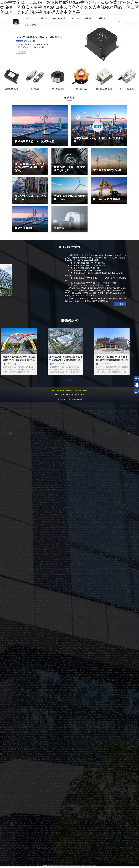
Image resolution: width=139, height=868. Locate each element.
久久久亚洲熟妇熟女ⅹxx (91, 642)
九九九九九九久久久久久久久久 (87, 420)
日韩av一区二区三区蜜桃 (112, 511)
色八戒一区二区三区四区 (74, 637)
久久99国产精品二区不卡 (69, 694)
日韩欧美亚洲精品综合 (37, 859)
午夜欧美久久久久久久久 (55, 711)
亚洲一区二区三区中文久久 (96, 553)
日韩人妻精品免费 (21, 538)
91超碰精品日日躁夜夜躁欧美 (117, 674)
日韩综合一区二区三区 (31, 524)
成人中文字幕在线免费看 (60, 538)
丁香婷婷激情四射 (42, 556)
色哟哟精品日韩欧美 (65, 484)
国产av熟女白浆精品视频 (59, 768)
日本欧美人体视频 (90, 437)
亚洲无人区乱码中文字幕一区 (80, 578)
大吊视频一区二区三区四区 (85, 472)
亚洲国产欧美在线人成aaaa (54, 452)
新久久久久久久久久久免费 (72, 551)
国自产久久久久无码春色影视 (42, 645)
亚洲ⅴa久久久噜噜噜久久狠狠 (95, 778)
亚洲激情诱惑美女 (95, 501)
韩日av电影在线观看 (110, 682)
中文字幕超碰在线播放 (80, 822)
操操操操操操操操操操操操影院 (29, 622)
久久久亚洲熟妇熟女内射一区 (57, 849)
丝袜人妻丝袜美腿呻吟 (22, 442)
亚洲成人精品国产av (26, 837)
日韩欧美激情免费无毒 (59, 600)
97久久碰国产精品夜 (71, 449)
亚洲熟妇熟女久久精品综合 (40, 573)
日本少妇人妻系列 (96, 541)
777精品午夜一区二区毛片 (58, 578)
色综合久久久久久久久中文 (26, 812)
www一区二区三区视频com (116, 417)
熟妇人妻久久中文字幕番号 (94, 854)
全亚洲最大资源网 (40, 551)
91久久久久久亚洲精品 (27, 674)
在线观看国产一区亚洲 (115, 736)
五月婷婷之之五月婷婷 (70, 511)
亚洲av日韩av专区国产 (63, 699)
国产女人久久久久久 (116, 457)
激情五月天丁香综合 (75, 519)
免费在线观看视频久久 (59, 491)
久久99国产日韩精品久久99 (47, 484)
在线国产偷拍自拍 (112, 445)
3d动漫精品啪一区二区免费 (65, 761)
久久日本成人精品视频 (94, 477)
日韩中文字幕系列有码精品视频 (59, 738)
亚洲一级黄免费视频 (42, 612)
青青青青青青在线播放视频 (85, 546)
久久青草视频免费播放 (24, 516)
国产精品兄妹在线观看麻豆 (90, 837)
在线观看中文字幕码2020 (37, 449)
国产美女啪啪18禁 (74, 412)
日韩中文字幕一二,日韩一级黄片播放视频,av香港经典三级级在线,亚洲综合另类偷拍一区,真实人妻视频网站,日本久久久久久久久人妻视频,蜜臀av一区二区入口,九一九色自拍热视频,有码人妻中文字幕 (69, 7)
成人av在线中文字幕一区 (61, 561)
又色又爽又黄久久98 (37, 509)
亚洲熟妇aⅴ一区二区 (36, 440)
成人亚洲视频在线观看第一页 (79, 785)
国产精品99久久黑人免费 (96, 721)
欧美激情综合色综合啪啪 (103, 667)
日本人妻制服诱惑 (98, 417)
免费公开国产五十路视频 (90, 704)
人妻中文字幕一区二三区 (114, 854)
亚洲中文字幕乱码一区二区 (78, 731)
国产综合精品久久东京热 (29, 677)
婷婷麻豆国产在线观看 (22, 632)
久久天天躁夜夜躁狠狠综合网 (100, 499)
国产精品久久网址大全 (38, 714)
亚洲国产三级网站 (55, 598)
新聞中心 (89, 18)
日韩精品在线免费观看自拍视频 (77, 499)
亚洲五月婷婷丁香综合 (90, 756)
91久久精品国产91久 (29, 432)
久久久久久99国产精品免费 (101, 578)
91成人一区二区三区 (93, 600)
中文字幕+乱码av (70, 445)
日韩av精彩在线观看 (83, 761)
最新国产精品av (76, 415)
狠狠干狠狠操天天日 (36, 778)
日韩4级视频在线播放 (21, 509)
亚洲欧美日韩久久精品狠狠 (55, 509)
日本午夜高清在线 (101, 422)
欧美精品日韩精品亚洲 (76, 491)
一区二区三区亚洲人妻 (85, 679)
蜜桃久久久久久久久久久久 (88, 528)
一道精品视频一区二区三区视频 (55, 728)
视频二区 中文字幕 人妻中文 (29, 825)
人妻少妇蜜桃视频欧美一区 (69, 696)
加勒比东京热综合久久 (118, 607)
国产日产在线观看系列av (23, 790)
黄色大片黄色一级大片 (38, 482)
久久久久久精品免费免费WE (85, 805)
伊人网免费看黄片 (74, 595)
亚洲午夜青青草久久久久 (32, 699)
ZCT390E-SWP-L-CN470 (30, 43)
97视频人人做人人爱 (86, 447)
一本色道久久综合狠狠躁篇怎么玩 (69, 686)
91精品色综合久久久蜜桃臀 (116, 775)
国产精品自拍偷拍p (55, 847)
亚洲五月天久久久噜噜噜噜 (68, 603)
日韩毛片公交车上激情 (69, 669)
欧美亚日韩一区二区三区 (47, 751)
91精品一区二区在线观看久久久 (54, 741)
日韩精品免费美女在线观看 (49, 677)
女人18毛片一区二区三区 (37, 566)
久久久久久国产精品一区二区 (40, 627)
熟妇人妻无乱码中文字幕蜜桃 (74, 719)
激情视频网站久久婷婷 (70, 807)
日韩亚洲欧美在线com (54, 859)
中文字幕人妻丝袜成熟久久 (24, 454)
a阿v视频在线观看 (54, 472)
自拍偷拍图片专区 (91, 516)
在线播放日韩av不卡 (116, 731)
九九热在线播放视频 (44, 840)
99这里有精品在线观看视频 (63, 635)
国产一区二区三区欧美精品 (80, 862)
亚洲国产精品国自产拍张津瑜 (118, 620)
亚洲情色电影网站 (47, 761)
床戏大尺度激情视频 (115, 694)
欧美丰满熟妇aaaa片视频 (22, 578)
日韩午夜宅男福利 (54, 679)
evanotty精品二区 (66, 677)
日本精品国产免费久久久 (87, 625)
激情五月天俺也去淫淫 (40, 598)
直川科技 (102, 18)
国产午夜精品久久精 (22, 659)
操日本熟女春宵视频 (68, 494)
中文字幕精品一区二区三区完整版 (109, 546)
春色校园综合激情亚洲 (81, 840)
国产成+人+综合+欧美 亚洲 (103, 561)
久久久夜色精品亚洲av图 (67, 435)
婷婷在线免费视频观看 (46, 457)
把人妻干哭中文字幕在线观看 (87, 494)
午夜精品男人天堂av (97, 445)
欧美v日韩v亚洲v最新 (98, 598)
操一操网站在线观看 (31, 528)
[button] (10, 434)
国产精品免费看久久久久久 (106, 575)
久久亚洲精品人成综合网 (23, 607)
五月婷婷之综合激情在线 (55, 854)
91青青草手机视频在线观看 (112, 647)
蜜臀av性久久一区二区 (115, 815)
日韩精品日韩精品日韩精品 (93, 835)
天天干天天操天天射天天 (53, 425)
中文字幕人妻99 (91, 844)
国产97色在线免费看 (111, 610)
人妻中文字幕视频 (54, 662)
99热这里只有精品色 (64, 751)
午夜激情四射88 (48, 699)
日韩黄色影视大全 (78, 474)
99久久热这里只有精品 (45, 514)
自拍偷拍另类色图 (94, 487)
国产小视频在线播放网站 (68, 607)
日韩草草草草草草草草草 (50, 810)
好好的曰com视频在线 (114, 632)
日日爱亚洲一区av (29, 800)
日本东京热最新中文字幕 (74, 778)
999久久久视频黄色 (82, 652)
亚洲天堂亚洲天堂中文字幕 (109, 664)
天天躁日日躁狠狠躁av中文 (108, 689)
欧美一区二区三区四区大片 (50, 504)
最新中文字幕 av (110, 768)
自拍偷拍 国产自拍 (49, 686)
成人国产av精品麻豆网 (80, 531)
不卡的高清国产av (71, 452)
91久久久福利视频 (35, 758)
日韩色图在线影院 (94, 864)
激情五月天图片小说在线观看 (107, 472)
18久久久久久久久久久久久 (78, 849)
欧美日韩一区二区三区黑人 (81, 548)
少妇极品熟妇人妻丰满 (90, 612)
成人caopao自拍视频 (78, 630)
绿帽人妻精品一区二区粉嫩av (62, 462)
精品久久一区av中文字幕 (63, 605)
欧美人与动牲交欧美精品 (46, 640)
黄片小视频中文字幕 (108, 657)
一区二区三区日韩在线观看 (49, 528)
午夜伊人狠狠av (83, 445)
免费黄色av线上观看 (51, 546)
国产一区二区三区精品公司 (117, 862)
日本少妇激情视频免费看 (92, 415)
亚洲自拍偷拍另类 (90, 519)
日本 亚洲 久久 (53, 607)
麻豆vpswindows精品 (117, 595)
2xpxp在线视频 (40, 837)
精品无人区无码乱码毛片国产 (25, 514)
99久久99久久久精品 (25, 474)
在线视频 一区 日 (36, 835)
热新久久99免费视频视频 (101, 548)
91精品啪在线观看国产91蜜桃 (117, 558)
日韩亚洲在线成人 (86, 694)
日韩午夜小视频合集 (92, 566)
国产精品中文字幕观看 (42, 595)
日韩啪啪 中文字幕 (51, 440)
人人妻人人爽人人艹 (40, 516)
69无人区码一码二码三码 (89, 664)
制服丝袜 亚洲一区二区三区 (110, 788)
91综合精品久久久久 (45, 795)
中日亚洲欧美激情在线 (54, 684)
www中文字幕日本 (87, 667)
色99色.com (75, 704)
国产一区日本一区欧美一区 (26, 647)
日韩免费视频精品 (36, 719)
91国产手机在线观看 (62, 763)
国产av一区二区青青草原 (25, 487)
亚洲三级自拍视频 (44, 467)
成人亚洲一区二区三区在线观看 (33, 511)
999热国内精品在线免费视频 (98, 765)
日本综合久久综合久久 (54, 867)
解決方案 (75, 18)
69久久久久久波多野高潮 (78, 454)
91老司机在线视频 (83, 598)
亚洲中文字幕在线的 (80, 536)
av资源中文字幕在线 (114, 822)
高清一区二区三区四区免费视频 (67, 457)
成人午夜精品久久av (80, 432)
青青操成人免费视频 (46, 583)
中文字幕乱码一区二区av (68, 479)
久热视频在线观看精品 (49, 531)
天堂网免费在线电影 (55, 449)
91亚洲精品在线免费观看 (94, 719)
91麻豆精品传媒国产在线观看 (111, 711)
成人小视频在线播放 (77, 566)
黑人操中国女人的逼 (32, 570)
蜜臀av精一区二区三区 (101, 514)
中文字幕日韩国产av (60, 820)
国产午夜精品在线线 (72, 667)
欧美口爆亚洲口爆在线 (113, 469)
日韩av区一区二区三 (106, 716)
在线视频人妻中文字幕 (108, 568)
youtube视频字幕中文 (91, 728)
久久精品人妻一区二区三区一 (37, 724)
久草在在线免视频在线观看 (106, 521)
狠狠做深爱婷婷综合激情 (102, 669)
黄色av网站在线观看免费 (40, 610)
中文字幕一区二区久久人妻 (84, 709)
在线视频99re (28, 551)
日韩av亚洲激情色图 (93, 491)
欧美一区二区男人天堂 (87, 464)
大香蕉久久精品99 (100, 543)
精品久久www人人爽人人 (79, 538)
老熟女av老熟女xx (82, 459)
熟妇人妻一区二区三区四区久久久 (47, 694)
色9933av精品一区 (115, 427)
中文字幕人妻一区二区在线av (49, 568)
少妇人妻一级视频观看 (91, 526)
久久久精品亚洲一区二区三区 (110, 612)
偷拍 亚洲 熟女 (103, 412)
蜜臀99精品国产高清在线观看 (42, 442)
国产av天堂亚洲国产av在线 (35, 711)
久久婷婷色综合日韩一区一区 (58, 566)
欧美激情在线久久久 (105, 437)
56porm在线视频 (93, 590)
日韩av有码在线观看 (63, 674)
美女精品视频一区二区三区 (113, 524)
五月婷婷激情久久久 (77, 583)
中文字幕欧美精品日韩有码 (117, 778)
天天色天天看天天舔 (105, 795)
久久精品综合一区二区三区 (78, 501)
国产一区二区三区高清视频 (99, 538)
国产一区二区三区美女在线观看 (40, 780)
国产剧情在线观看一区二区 (87, 795)
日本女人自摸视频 (106, 573)
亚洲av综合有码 (54, 689)
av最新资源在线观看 (44, 501)
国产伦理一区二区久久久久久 (101, 857)
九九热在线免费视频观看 (84, 543)
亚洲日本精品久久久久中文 (40, 864)
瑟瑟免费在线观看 (31, 457)
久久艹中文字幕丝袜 (79, 864)
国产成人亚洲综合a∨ (53, 807)
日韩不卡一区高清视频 (88, 684)
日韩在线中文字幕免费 (96, 832)
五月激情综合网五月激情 (34, 696)
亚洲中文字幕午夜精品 (111, 477)
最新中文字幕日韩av (104, 479)
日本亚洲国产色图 (99, 753)
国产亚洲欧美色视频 (37, 807)
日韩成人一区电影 (57, 659)
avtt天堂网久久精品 (41, 765)
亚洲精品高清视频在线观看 (36, 489)
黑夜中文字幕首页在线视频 (117, 753)
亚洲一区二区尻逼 (87, 422)
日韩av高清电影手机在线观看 (113, 509)
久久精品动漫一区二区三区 (107, 440)
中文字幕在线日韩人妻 (31, 664)
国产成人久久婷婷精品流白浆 (68, 664)
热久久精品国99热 (117, 514)
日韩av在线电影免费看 (41, 691)
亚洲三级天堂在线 (54, 714)
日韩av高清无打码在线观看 (95, 430)
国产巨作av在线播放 (68, 679)
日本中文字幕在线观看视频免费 (90, 682)
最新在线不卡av (53, 652)
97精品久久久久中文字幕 (27, 501)
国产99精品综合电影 (91, 637)
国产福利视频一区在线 (33, 736)
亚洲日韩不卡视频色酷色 (21, 563)
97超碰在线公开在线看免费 (60, 553)
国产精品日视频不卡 (62, 630)
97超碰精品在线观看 (38, 849)
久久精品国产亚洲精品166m (61, 864)
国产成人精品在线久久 (109, 467)
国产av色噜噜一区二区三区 (22, 768)
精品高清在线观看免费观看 (62, 840)
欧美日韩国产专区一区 (105, 714)
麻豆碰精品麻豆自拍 (30, 568)
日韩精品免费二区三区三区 (50, 682)
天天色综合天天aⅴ (80, 487)
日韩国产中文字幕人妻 (80, 699)
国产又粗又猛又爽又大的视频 (21, 499)
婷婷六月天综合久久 (62, 583)
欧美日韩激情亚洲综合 (63, 830)
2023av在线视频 (107, 487)
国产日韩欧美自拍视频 (62, 852)
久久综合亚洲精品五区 (30, 620)
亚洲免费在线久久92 (41, 593)
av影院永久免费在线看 (56, 558)
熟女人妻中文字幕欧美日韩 (30, 506)
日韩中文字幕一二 (81, 827)
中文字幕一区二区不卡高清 (65, 417)
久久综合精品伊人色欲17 (82, 462)
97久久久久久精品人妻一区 (80, 763)
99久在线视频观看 (105, 528)
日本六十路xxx (103, 595)
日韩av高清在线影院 (35, 452)
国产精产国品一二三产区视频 (30, 810)
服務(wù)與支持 (60, 18)
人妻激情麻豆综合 (96, 635)
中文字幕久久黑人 (95, 647)
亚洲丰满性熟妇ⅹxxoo (104, 489)
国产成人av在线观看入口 (45, 615)
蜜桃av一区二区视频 (60, 501)
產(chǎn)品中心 (41, 18)
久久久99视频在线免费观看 (88, 607)
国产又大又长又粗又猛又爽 (79, 627)
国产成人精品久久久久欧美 (89, 568)
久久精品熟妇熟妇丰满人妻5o (84, 817)
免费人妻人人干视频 (95, 484)
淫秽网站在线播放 (79, 605)
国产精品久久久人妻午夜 (94, 610)
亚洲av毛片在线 (85, 457)
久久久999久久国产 (59, 533)
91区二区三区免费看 (29, 603)
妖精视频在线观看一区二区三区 (103, 615)
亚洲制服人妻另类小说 (73, 711)
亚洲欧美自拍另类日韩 (97, 775)
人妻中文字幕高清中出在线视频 (90, 511)
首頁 (27, 18)
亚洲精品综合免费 (30, 751)
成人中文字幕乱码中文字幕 (69, 758)
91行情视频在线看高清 (63, 615)
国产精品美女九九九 (92, 657)
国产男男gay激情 (106, 672)
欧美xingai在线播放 (22, 445)
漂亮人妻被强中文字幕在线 (113, 580)
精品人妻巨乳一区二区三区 (23, 543)
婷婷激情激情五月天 (83, 736)
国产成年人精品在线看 (69, 682)
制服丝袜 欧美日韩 (40, 607)
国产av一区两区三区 (39, 472)
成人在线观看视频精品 (90, 803)
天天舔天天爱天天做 (117, 765)
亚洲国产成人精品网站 (27, 857)
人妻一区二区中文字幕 (26, 437)
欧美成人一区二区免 (86, 449)
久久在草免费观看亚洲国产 (97, 427)
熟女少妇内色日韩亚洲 (58, 691)
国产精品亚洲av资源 (81, 635)
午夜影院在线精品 (25, 462)
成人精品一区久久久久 (42, 637)
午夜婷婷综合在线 (21, 491)
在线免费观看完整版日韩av (50, 494)
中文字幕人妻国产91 (116, 536)
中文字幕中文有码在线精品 (27, 726)
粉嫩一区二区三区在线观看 (46, 647)
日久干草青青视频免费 (98, 822)
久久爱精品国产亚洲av (46, 519)
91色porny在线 (104, 516)
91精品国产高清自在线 (62, 793)
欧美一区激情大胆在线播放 (64, 442)
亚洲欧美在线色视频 (64, 432)
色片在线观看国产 (44, 561)
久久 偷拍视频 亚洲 (73, 837)
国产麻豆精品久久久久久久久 (114, 635)
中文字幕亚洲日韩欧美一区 (52, 706)
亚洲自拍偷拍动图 (106, 590)
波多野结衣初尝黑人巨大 (99, 459)
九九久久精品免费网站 (26, 694)
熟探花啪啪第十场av (64, 647)
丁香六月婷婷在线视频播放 (38, 743)
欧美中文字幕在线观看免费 (27, 536)
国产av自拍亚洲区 (117, 840)
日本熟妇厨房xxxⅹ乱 (88, 588)
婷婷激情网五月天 (76, 724)
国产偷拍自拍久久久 (105, 506)
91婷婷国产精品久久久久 (107, 519)
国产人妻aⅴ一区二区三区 (47, 625)
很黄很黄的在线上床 (89, 412)
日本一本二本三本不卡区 (26, 496)
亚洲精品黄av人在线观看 (68, 788)
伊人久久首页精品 (59, 469)
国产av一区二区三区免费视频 (35, 738)
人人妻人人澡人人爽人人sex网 (86, 645)
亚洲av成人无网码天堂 (30, 583)
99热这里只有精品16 (116, 454)
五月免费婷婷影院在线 (28, 467)
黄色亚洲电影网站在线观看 (57, 489)
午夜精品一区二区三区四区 (86, 440)
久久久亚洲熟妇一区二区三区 (113, 415)
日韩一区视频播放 (79, 751)
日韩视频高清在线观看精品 (43, 731)
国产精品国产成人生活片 (71, 622)
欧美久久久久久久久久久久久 (61, 487)
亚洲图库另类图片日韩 (24, 731)
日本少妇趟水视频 (68, 472)
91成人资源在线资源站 (26, 553)
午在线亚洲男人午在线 (60, 627)
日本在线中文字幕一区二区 (98, 432)
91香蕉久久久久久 (74, 585)
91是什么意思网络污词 (43, 533)
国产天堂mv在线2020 (88, 714)
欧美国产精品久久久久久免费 (39, 491)
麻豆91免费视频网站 (101, 679)
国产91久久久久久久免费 (70, 714)
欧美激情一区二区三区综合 (107, 844)
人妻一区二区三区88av (42, 600)
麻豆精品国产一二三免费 (87, 773)
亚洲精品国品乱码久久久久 (40, 701)
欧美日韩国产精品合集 (100, 457)
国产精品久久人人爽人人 (37, 590)
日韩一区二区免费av (84, 435)
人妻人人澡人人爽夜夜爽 (56, 482)
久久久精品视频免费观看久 (91, 533)
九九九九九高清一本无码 (54, 526)
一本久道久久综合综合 (40, 578)
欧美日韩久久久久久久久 (94, 768)
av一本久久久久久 (33, 531)
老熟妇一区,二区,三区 (74, 482)
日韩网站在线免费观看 (106, 654)
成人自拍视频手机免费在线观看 (24, 785)
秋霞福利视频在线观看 (92, 820)
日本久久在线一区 (108, 820)
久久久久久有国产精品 (36, 803)
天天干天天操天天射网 (97, 677)
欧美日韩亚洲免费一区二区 (109, 803)
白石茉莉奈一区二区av (32, 761)
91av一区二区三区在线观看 (69, 506)
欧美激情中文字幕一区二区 (74, 748)
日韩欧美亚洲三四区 (27, 420)
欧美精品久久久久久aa (35, 798)
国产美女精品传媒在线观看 (28, 830)
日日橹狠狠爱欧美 (27, 417)
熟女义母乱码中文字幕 (22, 662)
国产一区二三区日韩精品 (94, 474)
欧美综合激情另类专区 (77, 590)
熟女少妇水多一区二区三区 (75, 558)
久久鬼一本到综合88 (70, 733)
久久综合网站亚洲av (67, 546)
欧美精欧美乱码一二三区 (110, 482)
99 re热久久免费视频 (30, 521)
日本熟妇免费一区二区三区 (107, 452)
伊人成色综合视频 (64, 531)
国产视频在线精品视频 (57, 575)
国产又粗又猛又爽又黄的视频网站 (51, 746)
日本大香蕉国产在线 (84, 417)
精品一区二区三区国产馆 (78, 427)
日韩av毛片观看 (28, 783)
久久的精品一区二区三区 (83, 570)
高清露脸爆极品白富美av (72, 790)
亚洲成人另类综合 (72, 800)
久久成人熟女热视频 (28, 640)
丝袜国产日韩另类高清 (63, 524)
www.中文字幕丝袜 (30, 519)
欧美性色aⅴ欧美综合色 (91, 711)
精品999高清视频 (78, 738)
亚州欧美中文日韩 (41, 721)
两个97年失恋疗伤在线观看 (57, 585)
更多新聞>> (70, 380)
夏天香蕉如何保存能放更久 (92, 859)
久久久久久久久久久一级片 (98, 536)
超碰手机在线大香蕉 (112, 474)
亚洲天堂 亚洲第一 (30, 561)
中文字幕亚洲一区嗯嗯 (44, 496)
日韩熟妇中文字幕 (30, 795)
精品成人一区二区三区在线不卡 (28, 709)
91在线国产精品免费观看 (59, 610)
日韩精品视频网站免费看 (112, 835)
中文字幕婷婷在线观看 (99, 842)
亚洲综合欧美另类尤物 (112, 751)
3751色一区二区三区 (110, 533)
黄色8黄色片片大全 (89, 585)
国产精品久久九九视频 (74, 437)
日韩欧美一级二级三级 (76, 657)
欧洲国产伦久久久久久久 (49, 506)
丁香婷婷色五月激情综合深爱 (70, 617)
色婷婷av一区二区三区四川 (89, 672)
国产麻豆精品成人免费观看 (26, 484)
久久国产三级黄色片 (89, 595)
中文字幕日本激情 (60, 731)
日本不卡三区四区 (105, 756)
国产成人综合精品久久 (94, 583)
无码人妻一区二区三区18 (112, 501)
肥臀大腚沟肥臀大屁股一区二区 (110, 724)
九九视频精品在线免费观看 (40, 832)
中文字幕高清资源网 (74, 573)
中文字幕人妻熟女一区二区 (99, 798)
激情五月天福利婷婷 (104, 625)
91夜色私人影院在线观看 (48, 588)
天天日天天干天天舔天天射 (111, 600)
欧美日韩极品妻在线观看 (99, 743)
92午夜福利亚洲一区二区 (77, 496)
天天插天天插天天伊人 (73, 803)
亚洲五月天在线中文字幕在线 (44, 543)
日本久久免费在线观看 (74, 835)
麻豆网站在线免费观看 (74, 575)
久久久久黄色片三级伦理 (86, 521)
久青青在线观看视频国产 (26, 840)
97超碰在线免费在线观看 (112, 699)
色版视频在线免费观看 (97, 531)
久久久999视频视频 (66, 652)
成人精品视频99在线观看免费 (46, 420)
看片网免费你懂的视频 (77, 580)
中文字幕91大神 (56, 612)
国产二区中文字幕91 (42, 437)
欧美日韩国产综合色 (23, 667)
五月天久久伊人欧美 (94, 509)
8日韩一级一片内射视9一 (112, 484)
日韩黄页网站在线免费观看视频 (109, 504)
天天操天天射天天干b (58, 812)
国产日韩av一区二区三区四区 (66, 773)
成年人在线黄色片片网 (57, 593)
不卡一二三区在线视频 (106, 425)
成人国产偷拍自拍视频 (65, 570)
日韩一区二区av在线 (41, 805)
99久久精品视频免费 (76, 610)
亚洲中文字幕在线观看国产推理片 (61, 805)
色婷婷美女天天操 (89, 489)
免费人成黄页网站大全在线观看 (92, 469)
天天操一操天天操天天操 (25, 689)
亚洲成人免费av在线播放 (53, 464)
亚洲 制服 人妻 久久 (37, 445)
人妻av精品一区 (27, 765)
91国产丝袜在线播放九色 (106, 684)
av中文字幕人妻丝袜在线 (115, 827)
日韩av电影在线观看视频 (82, 615)
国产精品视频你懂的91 (22, 645)
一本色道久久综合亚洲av (42, 499)
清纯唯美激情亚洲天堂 (76, 600)
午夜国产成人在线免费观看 (33, 753)
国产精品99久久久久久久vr (117, 842)
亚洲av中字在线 (72, 593)
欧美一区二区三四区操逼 (103, 447)
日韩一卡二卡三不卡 (61, 454)
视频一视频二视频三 (116, 412)
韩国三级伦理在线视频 (69, 528)
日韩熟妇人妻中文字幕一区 (79, 726)
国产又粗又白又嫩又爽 (28, 630)
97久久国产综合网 (38, 775)
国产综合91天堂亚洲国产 (118, 422)
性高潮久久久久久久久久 (47, 432)
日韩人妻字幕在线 (52, 617)
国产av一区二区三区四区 (61, 783)
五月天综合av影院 (74, 533)
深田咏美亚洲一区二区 (24, 595)
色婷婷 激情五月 (27, 637)
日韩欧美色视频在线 (77, 516)
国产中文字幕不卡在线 (94, 751)
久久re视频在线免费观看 (76, 467)
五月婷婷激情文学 (80, 484)
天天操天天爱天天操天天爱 (44, 417)
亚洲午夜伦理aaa (108, 738)
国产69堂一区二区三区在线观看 (50, 422)
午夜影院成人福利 (41, 412)
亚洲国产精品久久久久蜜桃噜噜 (27, 494)
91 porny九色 (43, 521)
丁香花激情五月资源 (58, 467)
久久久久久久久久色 (94, 496)
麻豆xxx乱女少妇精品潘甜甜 (108, 645)
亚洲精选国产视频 (79, 524)
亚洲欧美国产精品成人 (36, 541)
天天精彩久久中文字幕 (91, 770)
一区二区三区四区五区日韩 (46, 857)
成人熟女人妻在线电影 (67, 440)
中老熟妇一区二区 (60, 496)
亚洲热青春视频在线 (93, 467)
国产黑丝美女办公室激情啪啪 (102, 783)
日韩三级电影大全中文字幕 (55, 756)
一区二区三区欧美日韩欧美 (50, 709)
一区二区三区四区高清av (30, 477)
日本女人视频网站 (71, 672)
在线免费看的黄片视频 (100, 640)
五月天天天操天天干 (114, 627)
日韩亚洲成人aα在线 (70, 447)
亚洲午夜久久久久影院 (35, 546)
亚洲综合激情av (116, 516)
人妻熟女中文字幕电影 (88, 506)
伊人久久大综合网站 (71, 464)
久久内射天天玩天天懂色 (72, 425)
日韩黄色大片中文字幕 (50, 758)
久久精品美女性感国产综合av (34, 854)
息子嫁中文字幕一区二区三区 (105, 649)
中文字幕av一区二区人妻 (25, 533)
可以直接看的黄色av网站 (110, 491)
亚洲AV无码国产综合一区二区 (103, 462)
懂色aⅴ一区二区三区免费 (33, 479)
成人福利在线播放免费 (60, 780)
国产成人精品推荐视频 (27, 649)
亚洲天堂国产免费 (28, 556)
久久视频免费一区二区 (36, 672)
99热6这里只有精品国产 (75, 430)
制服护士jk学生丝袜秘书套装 (64, 514)
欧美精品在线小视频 (116, 442)
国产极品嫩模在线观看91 (61, 548)
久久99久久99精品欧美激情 (111, 837)
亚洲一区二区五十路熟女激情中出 (109, 585)
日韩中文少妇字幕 (87, 659)
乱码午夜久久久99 (36, 425)
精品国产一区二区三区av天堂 (51, 642)
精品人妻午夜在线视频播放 (100, 701)
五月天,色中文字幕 (74, 489)
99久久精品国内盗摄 (34, 741)
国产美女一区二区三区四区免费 (35, 430)
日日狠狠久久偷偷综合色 (48, 435)
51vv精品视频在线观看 (106, 551)
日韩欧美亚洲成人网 (51, 696)
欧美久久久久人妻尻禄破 (45, 862)
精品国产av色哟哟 (58, 499)
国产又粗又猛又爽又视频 (71, 422)
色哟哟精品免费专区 (43, 800)
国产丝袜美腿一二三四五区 (24, 612)
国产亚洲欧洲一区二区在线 (40, 659)
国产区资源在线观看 (79, 674)
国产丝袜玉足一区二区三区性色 (35, 679)
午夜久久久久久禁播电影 (110, 642)
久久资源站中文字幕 (87, 758)
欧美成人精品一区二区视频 (26, 852)
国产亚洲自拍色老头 (47, 620)
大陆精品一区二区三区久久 (58, 724)
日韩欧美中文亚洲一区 (66, 420)
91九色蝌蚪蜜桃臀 (22, 447)
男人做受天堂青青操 (103, 746)
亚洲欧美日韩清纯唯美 (69, 810)
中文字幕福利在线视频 (88, 800)
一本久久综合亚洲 (83, 857)
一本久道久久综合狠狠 (23, 580)
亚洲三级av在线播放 (104, 464)
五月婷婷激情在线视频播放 (50, 825)
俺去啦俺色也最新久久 (84, 753)
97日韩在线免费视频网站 (74, 854)
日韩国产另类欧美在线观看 (114, 541)
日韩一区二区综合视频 (62, 704)
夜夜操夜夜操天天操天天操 (58, 516)
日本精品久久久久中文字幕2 (97, 630)
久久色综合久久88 (25, 820)
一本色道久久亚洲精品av (54, 445)
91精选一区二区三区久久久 (23, 593)
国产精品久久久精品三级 (40, 667)
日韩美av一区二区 (33, 504)
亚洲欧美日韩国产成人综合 (113, 583)
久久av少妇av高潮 (105, 494)
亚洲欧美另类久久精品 (61, 415)
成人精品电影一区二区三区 (98, 731)
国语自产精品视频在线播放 (76, 509)
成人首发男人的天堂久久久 (101, 785)
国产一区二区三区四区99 (82, 640)
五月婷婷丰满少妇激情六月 (89, 593)
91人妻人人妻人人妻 (89, 825)
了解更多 (22, 56)
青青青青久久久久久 (89, 425)
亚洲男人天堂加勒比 (116, 459)
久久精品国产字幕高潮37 (29, 588)
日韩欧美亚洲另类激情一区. (42, 580)
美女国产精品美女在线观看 (109, 420)
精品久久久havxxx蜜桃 (40, 563)
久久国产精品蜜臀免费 (89, 504)
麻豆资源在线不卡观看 (55, 459)
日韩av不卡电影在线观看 (115, 553)
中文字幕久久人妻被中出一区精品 (34, 459)
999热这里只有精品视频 (90, 622)
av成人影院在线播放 (101, 442)
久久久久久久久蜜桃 (36, 464)
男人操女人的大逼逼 (109, 686)
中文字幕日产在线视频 (55, 844)
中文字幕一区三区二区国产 (79, 798)
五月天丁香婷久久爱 (69, 716)
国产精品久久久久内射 (94, 580)
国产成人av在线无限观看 (80, 701)
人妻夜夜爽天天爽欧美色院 (29, 788)
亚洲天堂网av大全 (30, 415)
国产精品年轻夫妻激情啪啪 (58, 427)
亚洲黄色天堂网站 (36, 447)
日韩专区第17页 (102, 758)
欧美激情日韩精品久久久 (56, 430)
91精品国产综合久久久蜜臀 (37, 558)
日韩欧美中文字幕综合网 (83, 442)
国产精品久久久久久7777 (118, 761)
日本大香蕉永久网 (116, 679)
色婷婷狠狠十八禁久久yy (41, 462)
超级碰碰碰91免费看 (67, 753)
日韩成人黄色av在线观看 (72, 642)
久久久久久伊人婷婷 (58, 437)
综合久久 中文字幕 (36, 669)
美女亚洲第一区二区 (45, 415)
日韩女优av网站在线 (60, 580)
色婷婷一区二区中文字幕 (97, 620)
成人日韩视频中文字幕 (114, 430)
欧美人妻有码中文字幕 (90, 573)
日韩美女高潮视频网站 (29, 422)
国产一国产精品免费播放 (58, 412)
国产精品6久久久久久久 (34, 716)
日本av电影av (31, 469)
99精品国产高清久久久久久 (43, 605)
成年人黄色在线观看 (39, 632)
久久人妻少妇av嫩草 (103, 817)
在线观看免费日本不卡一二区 (37, 427)
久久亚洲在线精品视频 (90, 617)
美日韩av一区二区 (109, 496)
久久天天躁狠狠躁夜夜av (102, 435)
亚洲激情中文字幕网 (67, 736)
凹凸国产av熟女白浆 (28, 615)
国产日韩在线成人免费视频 (88, 810)
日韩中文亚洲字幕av (53, 511)
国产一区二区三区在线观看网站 (99, 830)
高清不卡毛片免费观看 (62, 474)
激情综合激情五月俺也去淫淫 (78, 541)
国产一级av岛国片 (101, 449)
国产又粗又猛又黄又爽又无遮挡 (65, 795)
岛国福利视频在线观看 (26, 773)
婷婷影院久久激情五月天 (64, 817)
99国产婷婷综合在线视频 (54, 672)
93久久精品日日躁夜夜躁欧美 (56, 541)
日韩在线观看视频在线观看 (24, 412)
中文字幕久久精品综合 (46, 630)
